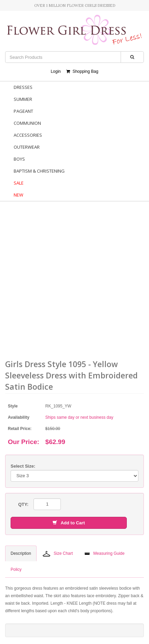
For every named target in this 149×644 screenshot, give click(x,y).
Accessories (28, 135)
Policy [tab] (16, 569)
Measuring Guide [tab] (104, 553)
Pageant (23, 111)
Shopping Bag (82, 71)
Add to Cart (69, 523)
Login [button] (56, 71)
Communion (27, 123)
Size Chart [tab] (58, 554)
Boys (19, 159)
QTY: (23, 504)
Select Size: (23, 466)
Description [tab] (21, 553)
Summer (23, 99)
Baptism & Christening (39, 171)
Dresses (23, 87)
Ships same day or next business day (79, 417)
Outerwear (27, 147)
